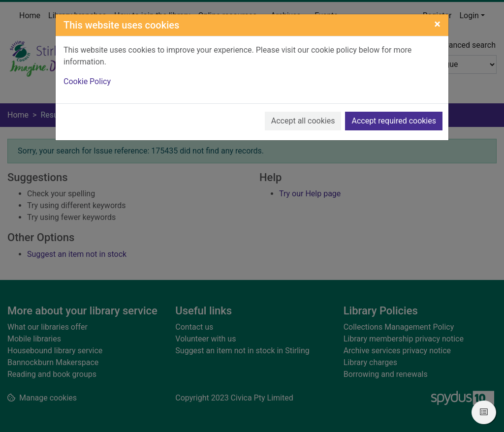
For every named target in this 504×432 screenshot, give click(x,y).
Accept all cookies (303, 121)
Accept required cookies (394, 121)
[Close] (437, 24)
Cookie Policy (87, 81)
